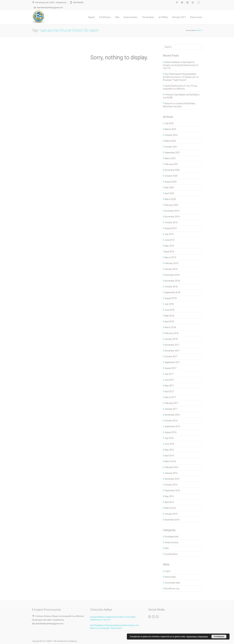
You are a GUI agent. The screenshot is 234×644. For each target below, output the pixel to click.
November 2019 (172, 217)
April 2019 (169, 252)
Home (198, 30)
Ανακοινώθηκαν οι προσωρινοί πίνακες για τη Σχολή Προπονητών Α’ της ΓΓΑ (181, 65)
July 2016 (169, 438)
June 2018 (169, 310)
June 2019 (169, 240)
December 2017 (172, 345)
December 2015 (172, 479)
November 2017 (172, 351)
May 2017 (169, 386)
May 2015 (169, 496)
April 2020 (169, 193)
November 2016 (172, 415)
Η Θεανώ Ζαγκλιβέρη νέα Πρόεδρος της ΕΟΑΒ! (181, 96)
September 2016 (172, 426)
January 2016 (171, 473)
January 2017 (171, 409)
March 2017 (170, 397)
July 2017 (169, 374)
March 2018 (170, 327)
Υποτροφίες (148, 17)
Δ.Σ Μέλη (163, 17)
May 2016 (169, 450)
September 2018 (172, 292)
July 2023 (169, 123)
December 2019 (172, 211)
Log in (167, 571)
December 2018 (172, 275)
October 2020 (171, 176)
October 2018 (171, 287)
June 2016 (169, 444)
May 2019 (169, 246)
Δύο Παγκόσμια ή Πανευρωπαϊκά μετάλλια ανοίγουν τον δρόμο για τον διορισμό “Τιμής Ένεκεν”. (181, 77)
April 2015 (169, 502)
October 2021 (171, 147)
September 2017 (172, 362)
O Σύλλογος (105, 17)
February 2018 (171, 333)
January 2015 (171, 514)
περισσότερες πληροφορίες (197, 637)
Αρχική (91, 17)
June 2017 (169, 380)
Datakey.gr (73, 641)
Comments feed (172, 583)
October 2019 (171, 222)
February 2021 (171, 164)
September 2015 (172, 491)
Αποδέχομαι (219, 637)
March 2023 (170, 129)
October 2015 (171, 485)
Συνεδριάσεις (171, 554)
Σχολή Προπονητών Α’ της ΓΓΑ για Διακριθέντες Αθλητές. (180, 87)
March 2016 (170, 461)
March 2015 (170, 508)
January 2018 (171, 339)
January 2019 (171, 269)
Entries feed (170, 577)
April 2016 (169, 456)
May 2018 (169, 316)
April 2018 (169, 322)
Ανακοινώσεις (131, 17)
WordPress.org (172, 589)
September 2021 (172, 153)
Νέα (117, 17)
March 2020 (170, 199)
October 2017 (171, 357)
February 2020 (171, 205)
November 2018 (172, 281)
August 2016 (171, 432)
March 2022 (170, 141)
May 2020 (169, 188)
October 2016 (171, 421)
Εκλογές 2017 (179, 17)
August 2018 (171, 298)
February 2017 (171, 403)
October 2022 (171, 135)
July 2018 (169, 304)
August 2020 (171, 182)
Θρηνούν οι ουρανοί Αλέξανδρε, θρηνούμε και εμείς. (179, 105)
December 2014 (172, 520)
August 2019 (171, 228)
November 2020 (172, 170)
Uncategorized (171, 537)
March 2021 (170, 158)
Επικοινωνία (196, 17)
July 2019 (169, 234)
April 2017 (169, 391)
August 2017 (171, 368)
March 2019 (170, 257)
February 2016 (171, 467)
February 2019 (171, 263)
